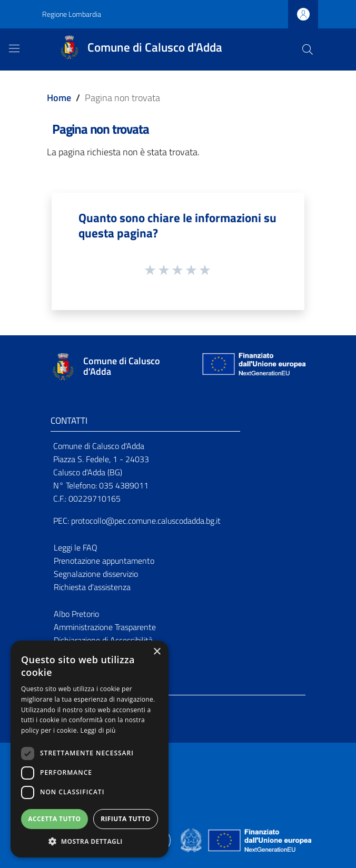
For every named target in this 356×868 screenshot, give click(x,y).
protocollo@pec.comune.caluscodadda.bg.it (146, 521)
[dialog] (90, 749)
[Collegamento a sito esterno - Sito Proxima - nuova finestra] (178, 840)
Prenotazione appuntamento (104, 561)
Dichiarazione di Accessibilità (103, 640)
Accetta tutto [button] (54, 819)
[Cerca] (308, 49)
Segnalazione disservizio (96, 574)
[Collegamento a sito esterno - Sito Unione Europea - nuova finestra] (253, 367)
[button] (90, 841)
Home (59, 98)
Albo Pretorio (76, 614)
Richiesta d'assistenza (92, 587)
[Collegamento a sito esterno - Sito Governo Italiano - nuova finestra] (192, 840)
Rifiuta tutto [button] (126, 819)
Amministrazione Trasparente (105, 627)
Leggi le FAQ (76, 547)
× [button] (157, 652)
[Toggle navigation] (14, 48)
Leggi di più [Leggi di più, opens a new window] (98, 730)
